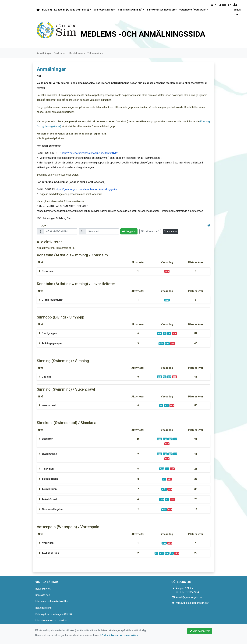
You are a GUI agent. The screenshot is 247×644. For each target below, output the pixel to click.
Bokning (47, 10)
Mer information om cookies (51, 621)
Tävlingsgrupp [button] (50, 553)
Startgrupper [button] (50, 333)
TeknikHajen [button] (49, 489)
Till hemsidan (95, 53)
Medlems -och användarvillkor (52, 601)
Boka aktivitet (43, 589)
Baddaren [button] (47, 439)
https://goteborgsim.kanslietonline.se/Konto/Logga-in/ (86, 189)
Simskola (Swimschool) (161, 10)
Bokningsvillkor (44, 608)
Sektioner (59, 53)
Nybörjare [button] (48, 271)
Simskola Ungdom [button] (53, 509)
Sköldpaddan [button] (49, 454)
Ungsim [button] (46, 377)
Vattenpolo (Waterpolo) (193, 10)
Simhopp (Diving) (104, 10)
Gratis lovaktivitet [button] (53, 300)
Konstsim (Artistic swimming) (72, 10)
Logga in (224, 5)
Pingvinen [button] (48, 469)
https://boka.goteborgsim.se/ (192, 603)
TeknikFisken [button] (50, 479)
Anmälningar (44, 53)
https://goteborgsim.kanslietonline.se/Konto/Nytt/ (90, 153)
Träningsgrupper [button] (52, 343)
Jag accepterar (200, 631)
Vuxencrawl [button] (49, 405)
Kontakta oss (77, 53)
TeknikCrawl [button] (49, 499)
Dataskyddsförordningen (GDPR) (54, 614)
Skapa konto (237, 10)
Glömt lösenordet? (150, 231)
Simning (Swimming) (130, 10)
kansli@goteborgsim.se (189, 597)
